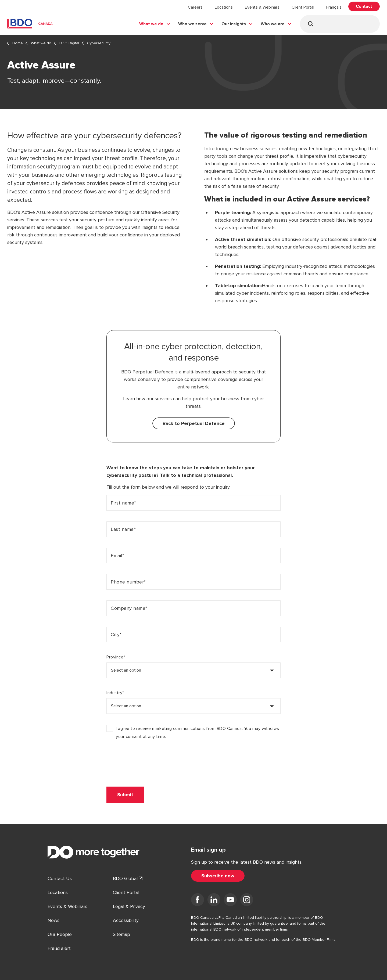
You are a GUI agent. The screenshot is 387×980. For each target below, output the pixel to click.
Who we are (273, 24)
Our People (60, 934)
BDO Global (125, 878)
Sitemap (121, 934)
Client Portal (303, 7)
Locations (224, 7)
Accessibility (126, 920)
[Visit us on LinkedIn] (214, 901)
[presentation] (147, 763)
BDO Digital (69, 43)
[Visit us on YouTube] (230, 901)
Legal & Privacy (129, 906)
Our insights (234, 24)
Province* (116, 657)
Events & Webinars (262, 7)
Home (18, 43)
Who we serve (192, 24)
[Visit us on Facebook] (198, 901)
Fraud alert (59, 948)
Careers (195, 7)
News (53, 920)
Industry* (115, 693)
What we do (151, 24)
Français (334, 7)
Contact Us (60, 878)
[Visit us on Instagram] (247, 901)
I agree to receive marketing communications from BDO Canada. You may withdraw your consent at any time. (198, 733)
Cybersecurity (99, 43)
